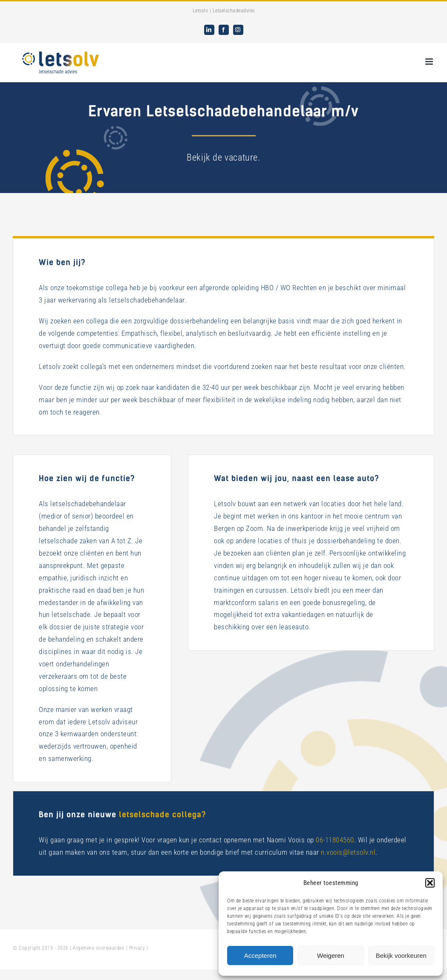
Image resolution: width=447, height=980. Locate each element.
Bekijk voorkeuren (401, 955)
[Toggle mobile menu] (430, 62)
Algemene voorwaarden (99, 948)
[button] (430, 883)
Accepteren (260, 955)
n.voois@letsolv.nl (348, 852)
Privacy (137, 948)
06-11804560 (335, 840)
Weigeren (331, 955)
